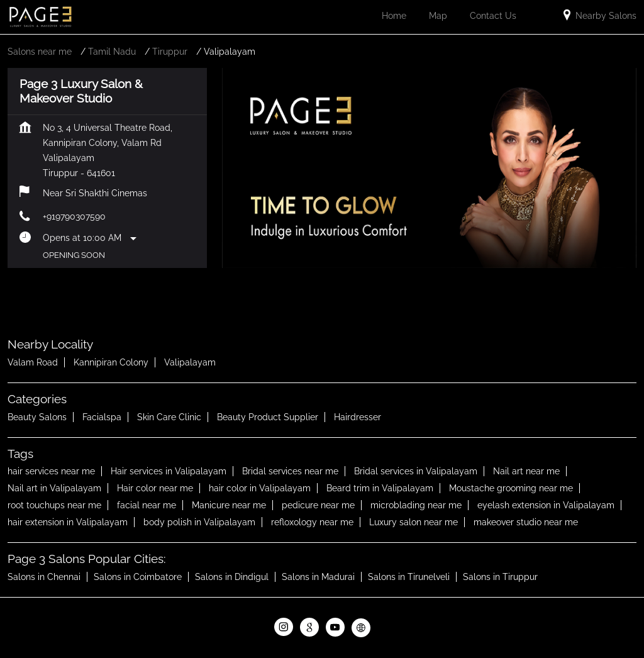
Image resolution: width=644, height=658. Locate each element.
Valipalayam (190, 362)
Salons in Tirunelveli (409, 577)
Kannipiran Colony (111, 362)
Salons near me (40, 52)
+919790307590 (74, 216)
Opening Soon (74, 255)
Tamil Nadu (112, 52)
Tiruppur (170, 52)
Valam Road (33, 362)
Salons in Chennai (44, 577)
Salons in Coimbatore (138, 577)
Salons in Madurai (318, 577)
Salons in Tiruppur (500, 577)
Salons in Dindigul (232, 577)
